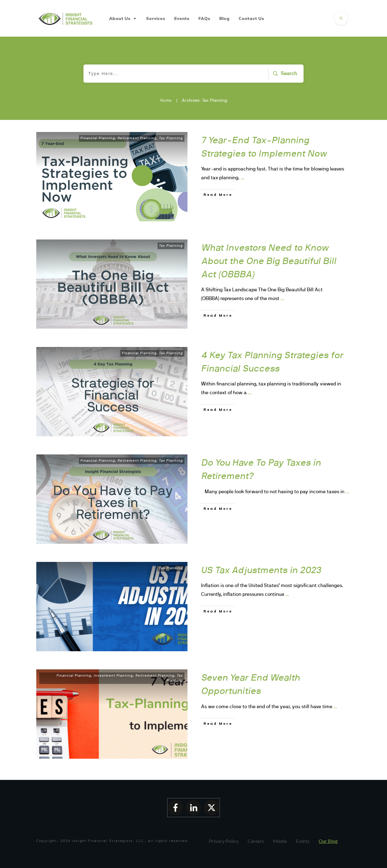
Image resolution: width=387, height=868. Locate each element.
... (242, 177)
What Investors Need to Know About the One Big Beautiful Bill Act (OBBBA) (269, 261)
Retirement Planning (137, 138)
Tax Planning (171, 138)
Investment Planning (113, 675)
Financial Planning (98, 138)
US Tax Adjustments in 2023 (261, 570)
